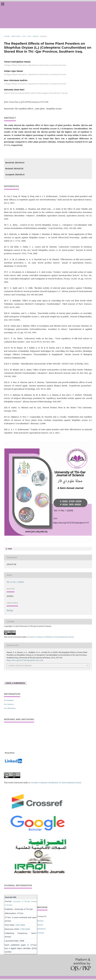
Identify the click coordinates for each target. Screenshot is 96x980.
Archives (16, 36)
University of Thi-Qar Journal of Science (51, 15)
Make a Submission (15, 683)
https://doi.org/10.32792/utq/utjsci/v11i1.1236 (29, 102)
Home (7, 36)
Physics (40, 925)
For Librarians (10, 708)
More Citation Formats (20, 666)
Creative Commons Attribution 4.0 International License (51, 637)
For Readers (9, 700)
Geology (41, 933)
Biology (10, 610)
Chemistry (41, 929)
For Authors (9, 704)
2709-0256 (25, 929)
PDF (10, 549)
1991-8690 (20, 925)
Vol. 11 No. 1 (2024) (30, 36)
